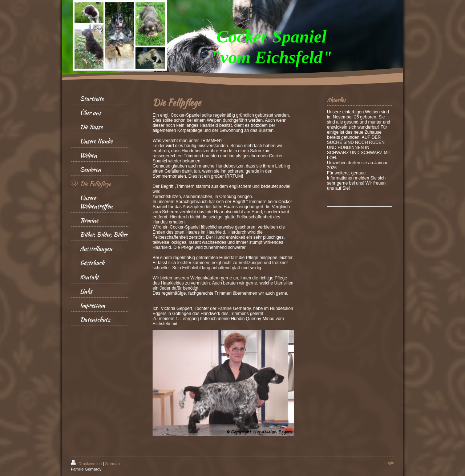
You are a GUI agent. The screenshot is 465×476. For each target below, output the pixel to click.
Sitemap (112, 464)
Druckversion (87, 464)
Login (389, 463)
